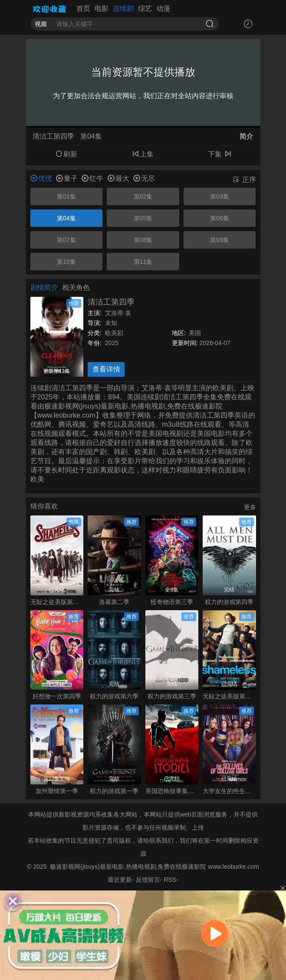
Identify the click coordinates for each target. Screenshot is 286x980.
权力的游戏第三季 (172, 696)
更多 (250, 507)
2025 (112, 343)
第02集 (143, 196)
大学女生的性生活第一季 (229, 791)
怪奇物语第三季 (172, 602)
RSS (170, 880)
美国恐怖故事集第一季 (172, 791)
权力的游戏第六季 (114, 696)
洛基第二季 (114, 602)
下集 (220, 154)
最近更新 (120, 880)
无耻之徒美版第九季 (57, 602)
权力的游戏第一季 (114, 791)
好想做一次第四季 (57, 696)
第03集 (220, 196)
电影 (102, 8)
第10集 (66, 262)
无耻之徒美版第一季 (229, 696)
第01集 (66, 196)
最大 (118, 178)
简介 (247, 136)
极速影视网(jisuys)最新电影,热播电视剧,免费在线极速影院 (128, 867)
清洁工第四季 (111, 302)
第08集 (143, 240)
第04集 (66, 218)
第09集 (220, 240)
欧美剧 (114, 333)
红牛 (92, 178)
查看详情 (106, 369)
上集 (143, 154)
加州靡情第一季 (57, 791)
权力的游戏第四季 (229, 602)
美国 (195, 333)
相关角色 (76, 287)
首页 (83, 8)
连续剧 (123, 8)
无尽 (144, 178)
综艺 (145, 8)
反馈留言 (148, 880)
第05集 (143, 218)
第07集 (66, 240)
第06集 (220, 218)
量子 (67, 178)
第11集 (143, 262)
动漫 (163, 8)
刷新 (66, 154)
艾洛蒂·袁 (118, 313)
